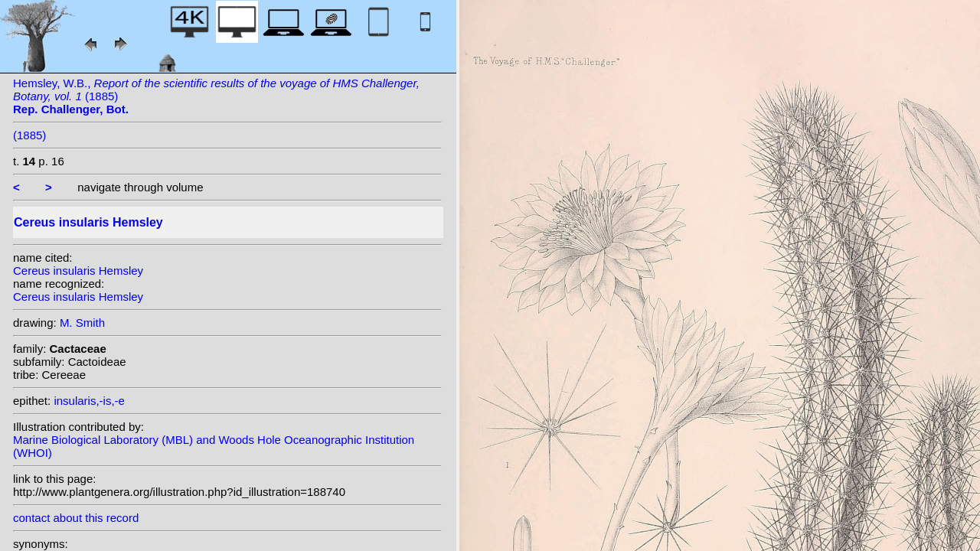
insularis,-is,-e (89, 401)
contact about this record (76, 518)
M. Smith (82, 323)
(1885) (29, 135)
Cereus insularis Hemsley (78, 271)
